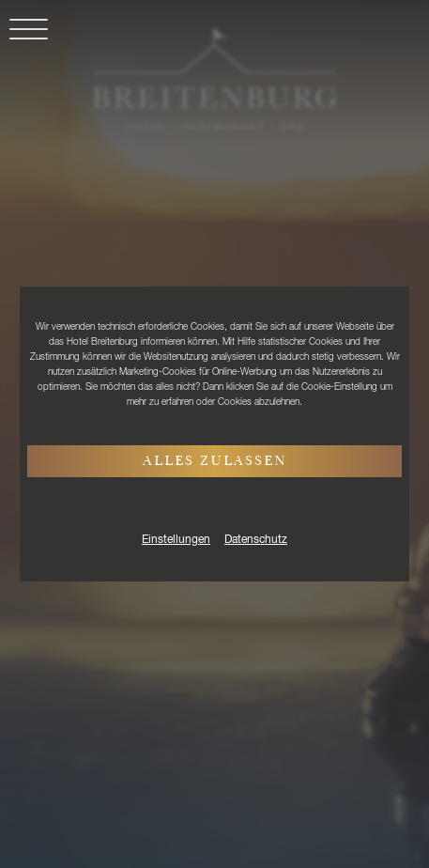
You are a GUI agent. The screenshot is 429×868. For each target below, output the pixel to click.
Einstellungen (176, 540)
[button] (23, 40)
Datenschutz (256, 540)
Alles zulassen (215, 462)
